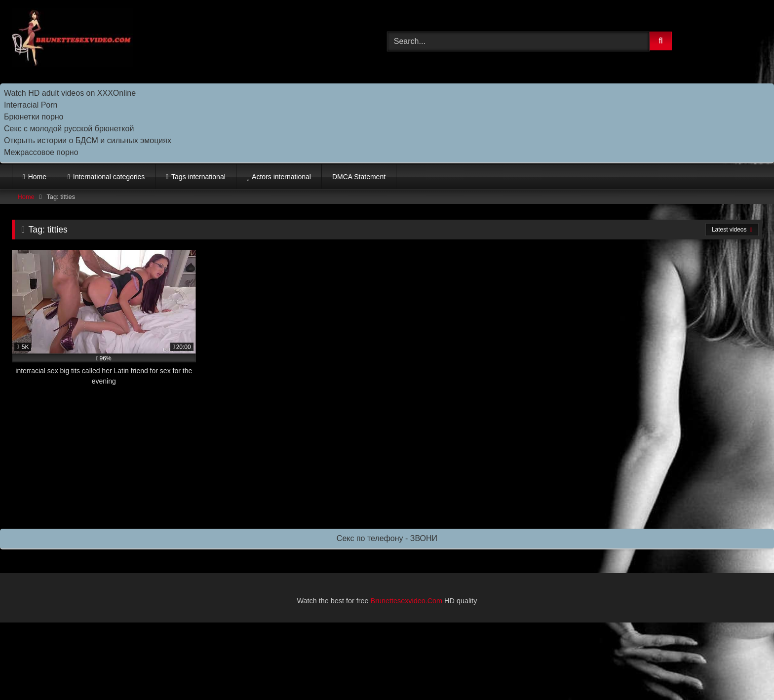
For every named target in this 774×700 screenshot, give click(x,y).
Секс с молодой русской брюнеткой (69, 129)
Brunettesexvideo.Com (407, 601)
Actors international (281, 177)
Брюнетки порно (34, 117)
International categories (109, 177)
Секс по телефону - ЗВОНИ (387, 538)
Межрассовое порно (41, 152)
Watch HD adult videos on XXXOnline (70, 93)
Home (37, 177)
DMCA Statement (359, 177)
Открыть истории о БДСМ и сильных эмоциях (88, 140)
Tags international (198, 177)
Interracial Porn (31, 105)
